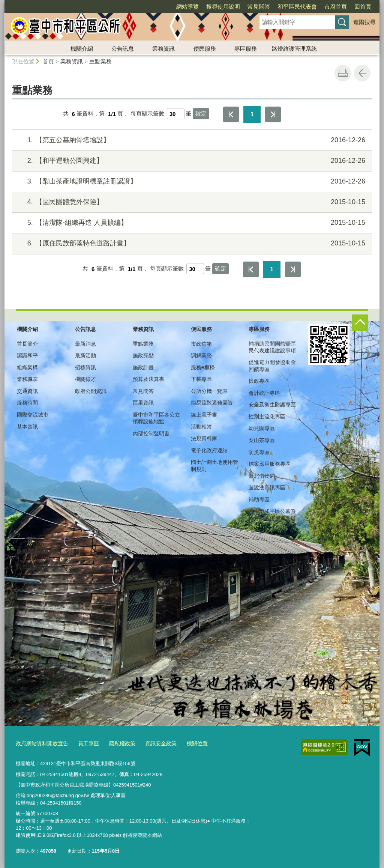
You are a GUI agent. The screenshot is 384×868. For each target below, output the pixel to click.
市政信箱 (201, 344)
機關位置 (187, 742)
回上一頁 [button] (362, 73)
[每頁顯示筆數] (176, 114)
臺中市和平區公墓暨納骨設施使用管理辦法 (272, 518)
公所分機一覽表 (209, 391)
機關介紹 (82, 49)
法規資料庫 (204, 438)
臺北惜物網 (262, 476)
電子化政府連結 (209, 450)
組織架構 (27, 367)
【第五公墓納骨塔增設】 (191, 140)
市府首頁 (336, 7)
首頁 (48, 61)
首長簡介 (27, 344)
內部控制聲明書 (151, 433)
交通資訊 (27, 391)
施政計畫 (143, 367)
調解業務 (201, 355)
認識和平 (27, 355)
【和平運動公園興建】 (191, 161)
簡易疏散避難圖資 (212, 403)
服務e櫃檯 (203, 367)
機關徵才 (85, 379)
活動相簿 (201, 427)
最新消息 (85, 344)
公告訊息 (123, 49)
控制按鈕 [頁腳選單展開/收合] (360, 323)
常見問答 (259, 7)
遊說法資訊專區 (267, 487)
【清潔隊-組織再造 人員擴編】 (191, 223)
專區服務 (246, 49)
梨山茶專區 (262, 440)
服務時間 (27, 403)
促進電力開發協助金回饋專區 (272, 366)
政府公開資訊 (91, 391)
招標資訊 (85, 367)
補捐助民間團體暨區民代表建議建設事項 (272, 347)
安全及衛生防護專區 (272, 405)
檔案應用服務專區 (270, 464)
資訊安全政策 (153, 742)
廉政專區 (259, 381)
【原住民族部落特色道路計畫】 (191, 243)
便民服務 (205, 49)
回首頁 (363, 7)
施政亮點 (143, 355)
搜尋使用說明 (223, 7)
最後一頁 (273, 114)
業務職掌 (27, 379)
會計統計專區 (264, 393)
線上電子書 (204, 415)
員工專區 (84, 742)
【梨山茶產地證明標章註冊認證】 (191, 181)
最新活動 (85, 355)
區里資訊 (143, 403)
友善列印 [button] (343, 73)
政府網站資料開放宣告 (40, 742)
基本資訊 (27, 427)
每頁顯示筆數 (147, 114)
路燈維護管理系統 (294, 49)
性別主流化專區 (267, 417)
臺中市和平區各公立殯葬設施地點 (156, 418)
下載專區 (201, 379)
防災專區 (259, 452)
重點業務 (100, 61)
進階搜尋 (364, 22)
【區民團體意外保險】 (191, 202)
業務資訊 (163, 49)
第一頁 (231, 114)
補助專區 (259, 499)
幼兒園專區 (262, 428)
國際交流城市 (33, 415)
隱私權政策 (116, 742)
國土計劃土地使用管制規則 (214, 465)
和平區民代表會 (297, 7)
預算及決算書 (148, 379)
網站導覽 (187, 7)
